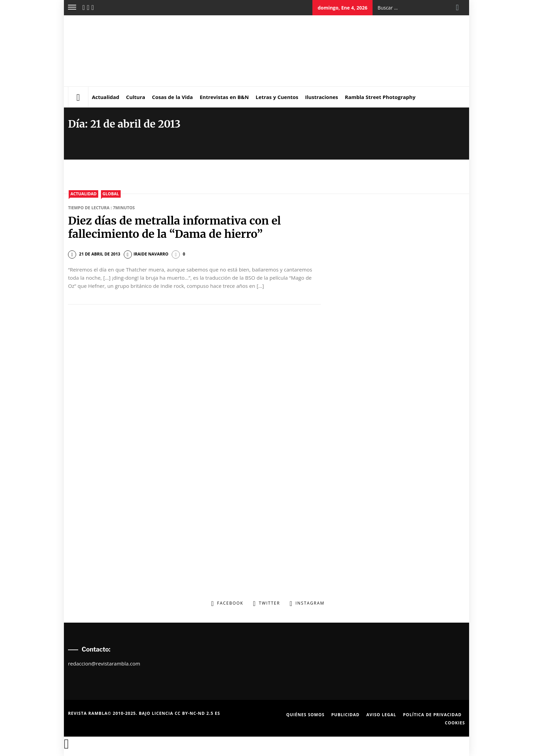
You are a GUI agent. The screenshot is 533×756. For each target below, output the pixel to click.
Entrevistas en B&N (224, 97)
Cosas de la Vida (172, 97)
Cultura (136, 97)
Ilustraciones (322, 97)
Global (111, 194)
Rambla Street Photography (380, 97)
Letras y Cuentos (277, 97)
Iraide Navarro (146, 254)
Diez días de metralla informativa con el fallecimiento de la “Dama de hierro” (174, 227)
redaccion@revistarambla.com (104, 663)
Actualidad (106, 97)
